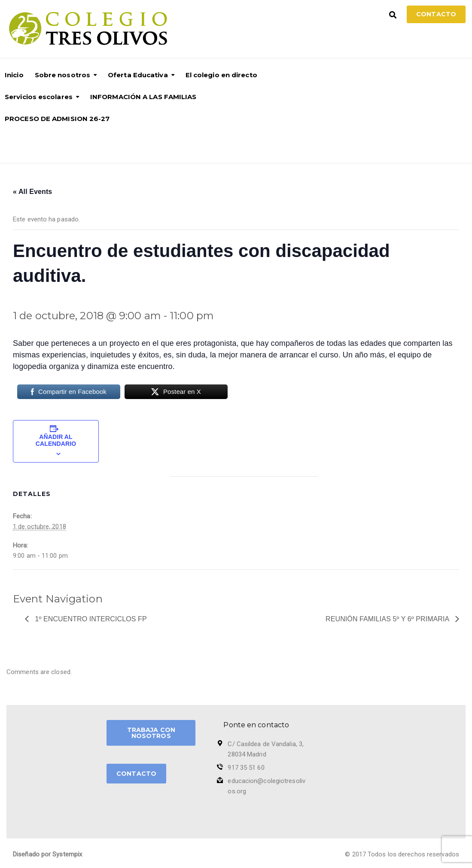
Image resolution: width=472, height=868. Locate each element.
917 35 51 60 (246, 768)
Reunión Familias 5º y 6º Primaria (388, 619)
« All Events (32, 192)
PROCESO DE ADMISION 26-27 (57, 119)
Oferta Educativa (138, 75)
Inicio (14, 75)
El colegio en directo (221, 75)
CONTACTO (136, 774)
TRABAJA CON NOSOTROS (151, 733)
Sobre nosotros (62, 75)
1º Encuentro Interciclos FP (90, 619)
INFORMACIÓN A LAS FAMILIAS (143, 97)
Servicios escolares (39, 97)
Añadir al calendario (56, 440)
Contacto (436, 14)
